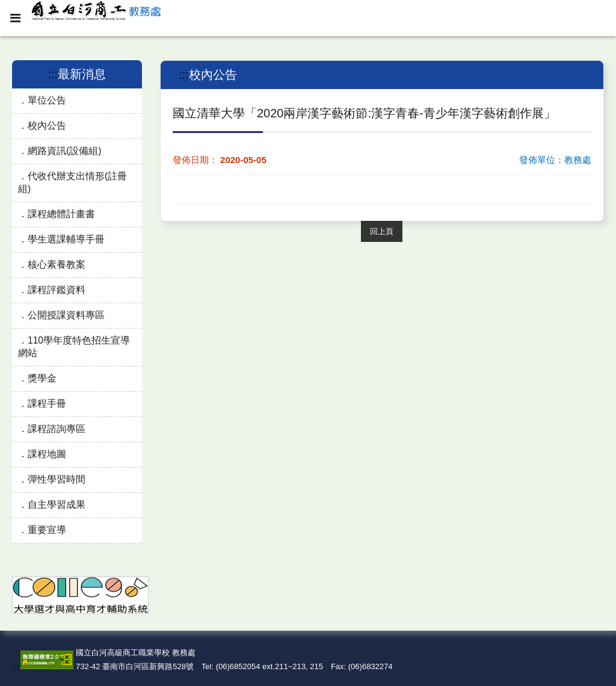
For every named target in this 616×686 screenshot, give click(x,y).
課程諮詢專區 (57, 429)
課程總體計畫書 (61, 214)
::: (53, 74)
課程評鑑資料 (57, 290)
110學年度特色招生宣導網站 (74, 347)
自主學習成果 (57, 505)
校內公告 (47, 125)
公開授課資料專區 (66, 315)
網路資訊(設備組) (64, 151)
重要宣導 (47, 530)
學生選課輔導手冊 (66, 239)
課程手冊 (47, 403)
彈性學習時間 (57, 479)
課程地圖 (47, 454)
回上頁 (382, 231)
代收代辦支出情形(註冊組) (72, 182)
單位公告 (47, 100)
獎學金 (42, 378)
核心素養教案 (57, 264)
